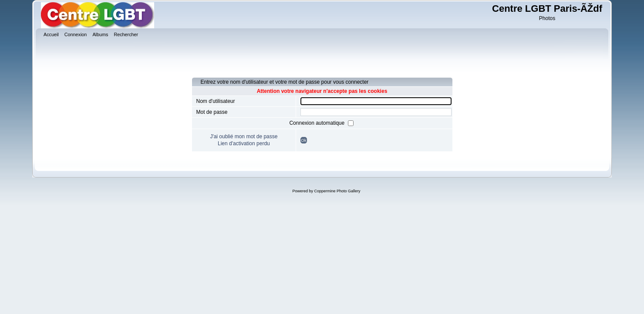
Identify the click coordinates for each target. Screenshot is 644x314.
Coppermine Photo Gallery (337, 191)
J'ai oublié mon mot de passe (244, 137)
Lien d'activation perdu (244, 143)
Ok (303, 140)
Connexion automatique (317, 123)
